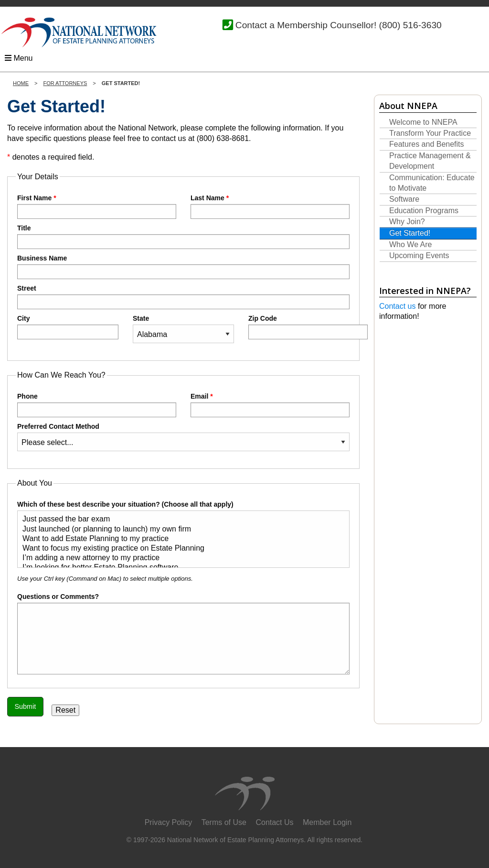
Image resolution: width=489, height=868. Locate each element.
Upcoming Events (419, 255)
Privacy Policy (169, 822)
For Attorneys (65, 83)
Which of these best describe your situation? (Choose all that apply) (183, 534)
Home (21, 83)
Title (183, 237)
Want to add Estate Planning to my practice (180, 539)
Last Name (270, 206)
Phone (97, 405)
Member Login (327, 822)
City (68, 327)
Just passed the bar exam (180, 520)
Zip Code (299, 327)
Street (183, 297)
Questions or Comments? (58, 597)
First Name (97, 206)
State (183, 329)
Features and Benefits (427, 144)
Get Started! (410, 233)
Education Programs (424, 211)
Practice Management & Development (430, 161)
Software (404, 199)
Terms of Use (224, 822)
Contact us (397, 306)
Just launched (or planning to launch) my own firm (180, 530)
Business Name (183, 267)
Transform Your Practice (430, 133)
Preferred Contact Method (183, 437)
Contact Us (274, 822)
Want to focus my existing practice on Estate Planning (180, 549)
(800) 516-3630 (410, 25)
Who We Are (411, 244)
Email (270, 405)
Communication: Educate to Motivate (432, 183)
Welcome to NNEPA (423, 122)
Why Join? (407, 222)
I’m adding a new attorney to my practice (180, 558)
